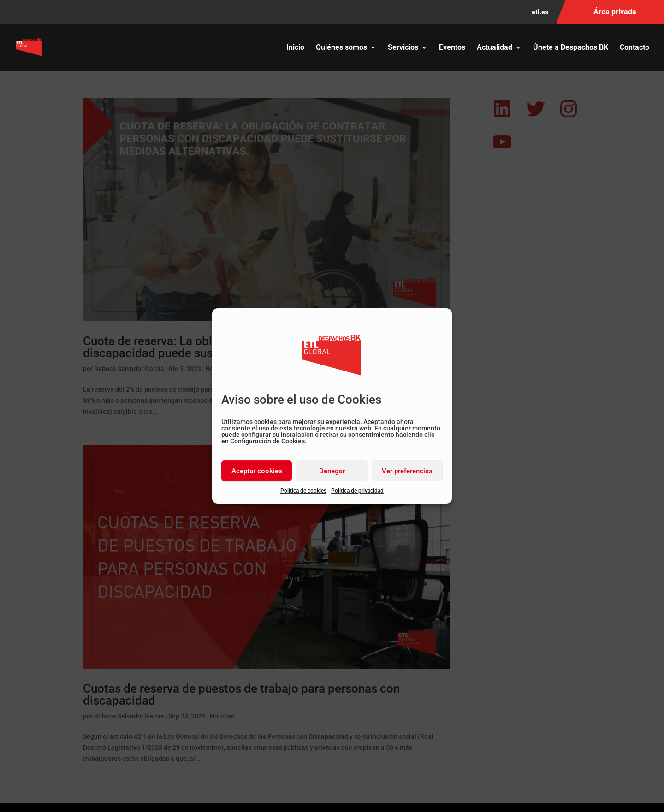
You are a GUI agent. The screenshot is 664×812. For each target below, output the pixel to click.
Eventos (452, 48)
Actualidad (495, 48)
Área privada (615, 12)
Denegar (332, 471)
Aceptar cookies (257, 471)
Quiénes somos (341, 48)
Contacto (634, 48)
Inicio (295, 48)
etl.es (540, 12)
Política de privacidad (357, 491)
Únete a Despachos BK (571, 48)
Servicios (403, 48)
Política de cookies (303, 491)
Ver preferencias (407, 471)
